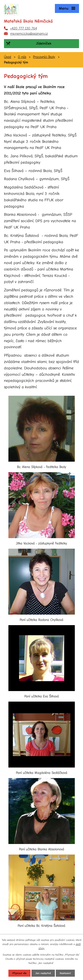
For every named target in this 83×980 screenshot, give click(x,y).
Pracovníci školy (44, 57)
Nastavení (65, 973)
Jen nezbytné (43, 973)
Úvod (8, 57)
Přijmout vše (19, 973)
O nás (22, 57)
